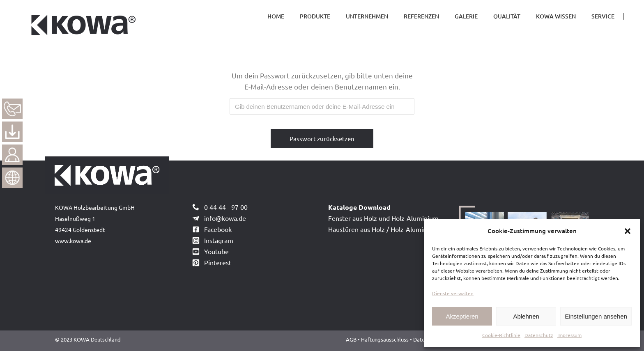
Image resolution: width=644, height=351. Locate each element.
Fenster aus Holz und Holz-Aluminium (383, 218)
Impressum (569, 335)
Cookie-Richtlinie (501, 335)
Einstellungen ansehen (596, 316)
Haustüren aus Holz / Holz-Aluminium (383, 229)
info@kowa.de (225, 218)
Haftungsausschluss (385, 339)
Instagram (219, 240)
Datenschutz (539, 335)
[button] (628, 231)
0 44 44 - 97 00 (226, 207)
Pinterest (218, 262)
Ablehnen (526, 316)
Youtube (216, 251)
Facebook (218, 229)
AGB (351, 339)
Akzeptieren (462, 316)
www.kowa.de (73, 241)
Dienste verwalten (453, 293)
